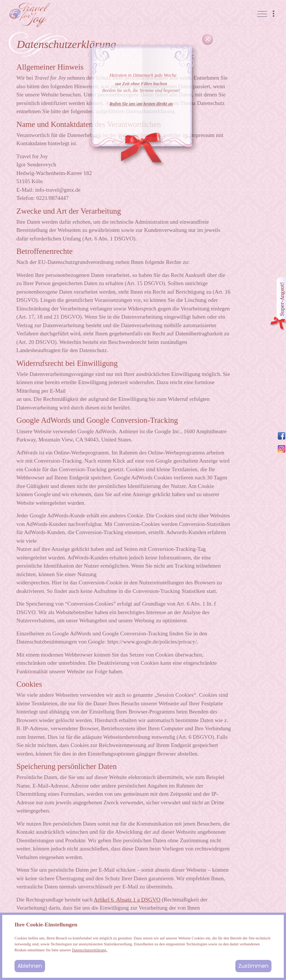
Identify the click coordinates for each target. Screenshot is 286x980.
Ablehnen (30, 966)
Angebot (278, 304)
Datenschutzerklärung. (90, 950)
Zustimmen (253, 966)
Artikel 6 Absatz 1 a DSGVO (127, 900)
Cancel (207, 40)
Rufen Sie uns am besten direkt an (141, 104)
